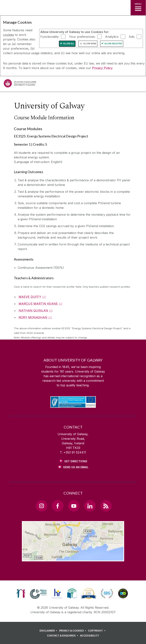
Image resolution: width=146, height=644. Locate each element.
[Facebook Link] (58, 506)
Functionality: (50, 36)
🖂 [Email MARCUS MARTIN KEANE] (61, 304)
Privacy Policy (102, 68)
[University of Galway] (20, 84)
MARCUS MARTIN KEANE (38, 304)
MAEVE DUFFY (30, 297)
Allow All (69, 44)
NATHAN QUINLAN (33, 311)
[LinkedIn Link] (90, 506)
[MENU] (138, 8)
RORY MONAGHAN (33, 317)
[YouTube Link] (74, 506)
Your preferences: (82, 36)
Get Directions (76, 461)
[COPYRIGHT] (97, 631)
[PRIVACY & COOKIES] (73, 631)
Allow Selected (113, 44)
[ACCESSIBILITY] (90, 636)
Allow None (90, 44)
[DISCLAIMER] (49, 631)
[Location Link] (73, 558)
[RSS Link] (106, 506)
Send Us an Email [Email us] (76, 467)
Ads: (132, 36)
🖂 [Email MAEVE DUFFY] (44, 297)
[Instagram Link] (41, 506)
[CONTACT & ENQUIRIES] (63, 636)
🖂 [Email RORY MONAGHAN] (50, 317)
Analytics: (112, 36)
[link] (21, 593)
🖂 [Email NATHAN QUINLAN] (51, 311)
